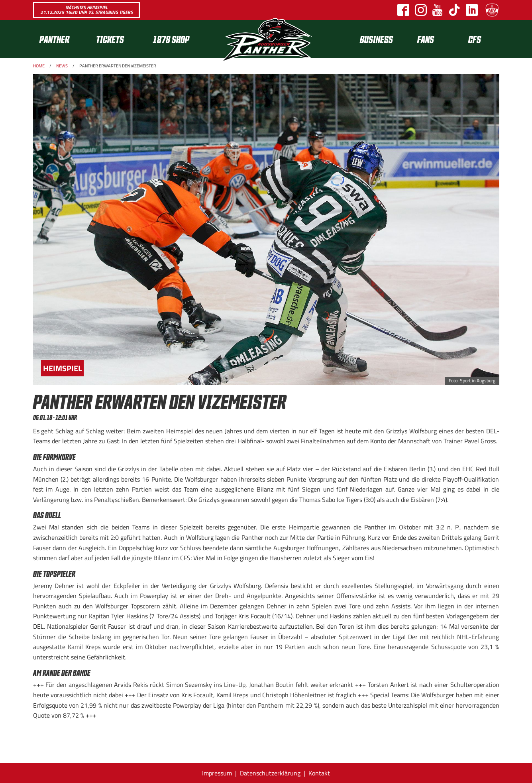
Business (376, 39)
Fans (426, 39)
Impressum (217, 773)
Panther (54, 39)
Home (39, 66)
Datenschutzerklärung (270, 773)
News (62, 66)
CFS (475, 39)
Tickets (110, 39)
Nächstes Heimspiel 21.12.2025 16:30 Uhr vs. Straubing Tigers (86, 10)
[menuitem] (61, 39)
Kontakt (319, 773)
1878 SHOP (171, 39)
